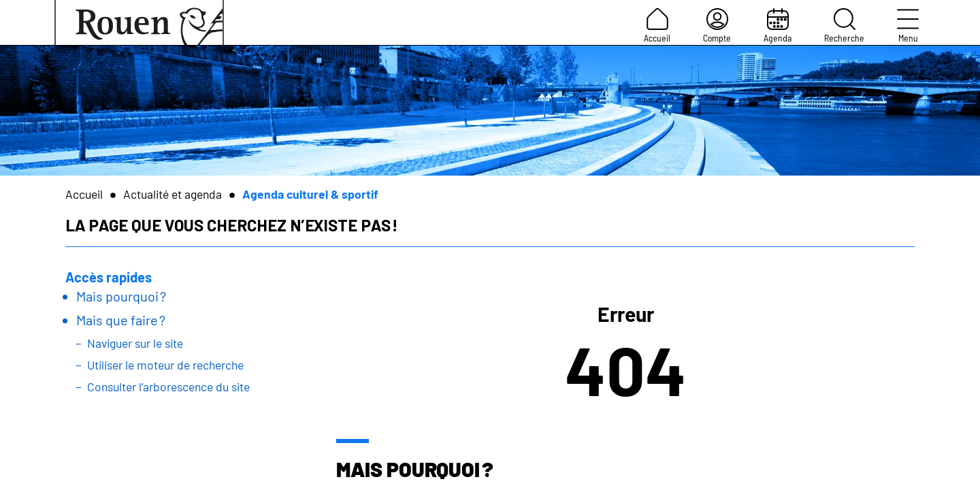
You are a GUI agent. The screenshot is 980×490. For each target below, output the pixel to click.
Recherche (844, 26)
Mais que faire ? (121, 320)
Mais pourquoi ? (121, 296)
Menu (908, 26)
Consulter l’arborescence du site (168, 387)
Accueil (657, 26)
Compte (717, 26)
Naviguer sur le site (135, 343)
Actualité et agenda (173, 194)
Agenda (778, 26)
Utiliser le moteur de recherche (165, 365)
